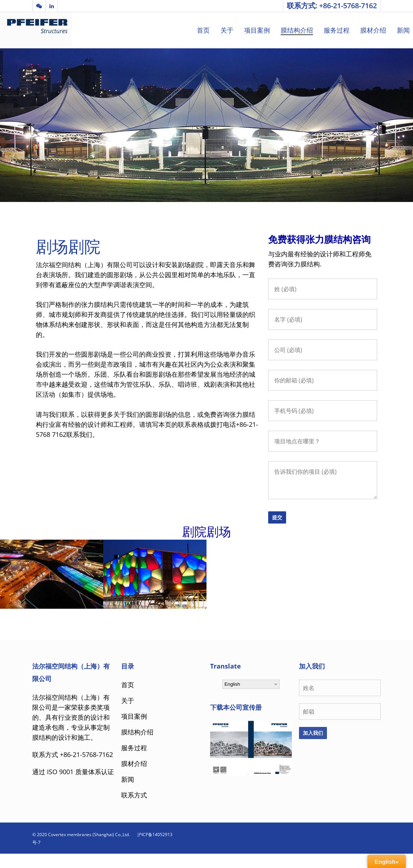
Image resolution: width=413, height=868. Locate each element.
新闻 (403, 30)
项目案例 (257, 30)
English (232, 684)
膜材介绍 (373, 30)
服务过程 (337, 30)
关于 (227, 30)
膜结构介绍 (297, 30)
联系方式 (134, 795)
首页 (203, 30)
